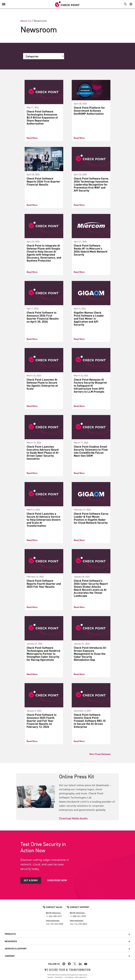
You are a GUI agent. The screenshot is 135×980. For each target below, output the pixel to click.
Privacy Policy (59, 977)
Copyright (50, 977)
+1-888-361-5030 (78, 916)
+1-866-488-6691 (54, 916)
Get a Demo (31, 880)
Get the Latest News (81, 977)
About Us (26, 21)
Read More (32, 138)
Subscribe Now (57, 880)
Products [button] (10, 934)
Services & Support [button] (16, 948)
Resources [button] (11, 941)
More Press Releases (100, 754)
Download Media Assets (73, 818)
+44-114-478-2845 (78, 924)
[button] (126, 4)
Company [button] (10, 956)
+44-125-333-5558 (54, 924)
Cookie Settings (69, 977)
